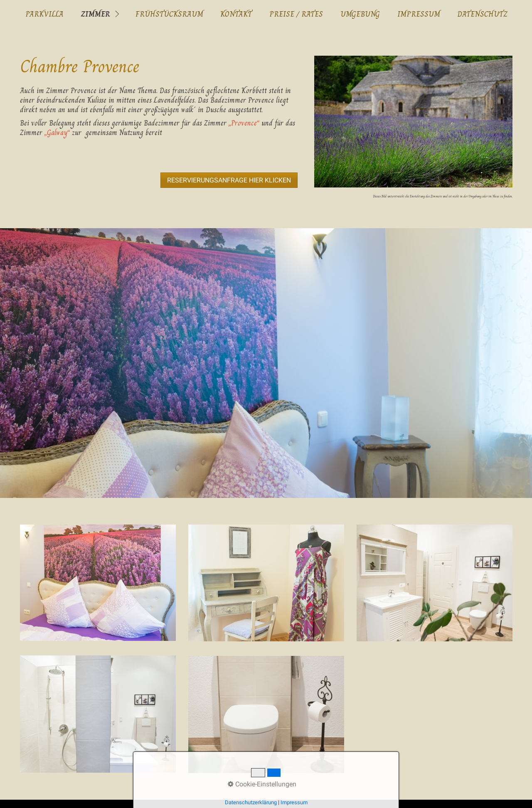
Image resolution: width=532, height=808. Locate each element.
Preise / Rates (296, 14)
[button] (229, 180)
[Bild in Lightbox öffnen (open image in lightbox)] (413, 122)
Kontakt (236, 14)
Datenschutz (482, 14)
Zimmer (96, 14)
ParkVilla (44, 14)
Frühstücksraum (169, 14)
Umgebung (360, 14)
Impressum (419, 14)
